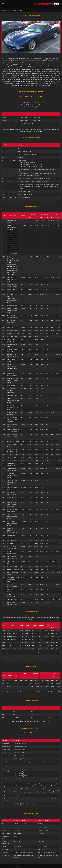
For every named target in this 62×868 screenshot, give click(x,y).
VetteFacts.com (6, 10)
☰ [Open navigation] (3, 4)
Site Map (47, 866)
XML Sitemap (40, 866)
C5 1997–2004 (15, 10)
